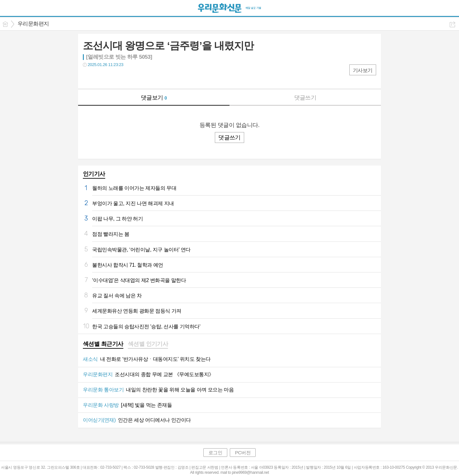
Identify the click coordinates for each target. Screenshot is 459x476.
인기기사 (94, 174)
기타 (127, 78)
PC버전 (243, 453)
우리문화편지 (33, 24)
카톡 (114, 78)
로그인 (215, 453)
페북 (88, 78)
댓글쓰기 (305, 98)
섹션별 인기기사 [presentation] (148, 344)
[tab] (103, 345)
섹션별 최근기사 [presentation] (103, 344)
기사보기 (363, 70)
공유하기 (452, 24)
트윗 (101, 78)
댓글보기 (154, 98)
